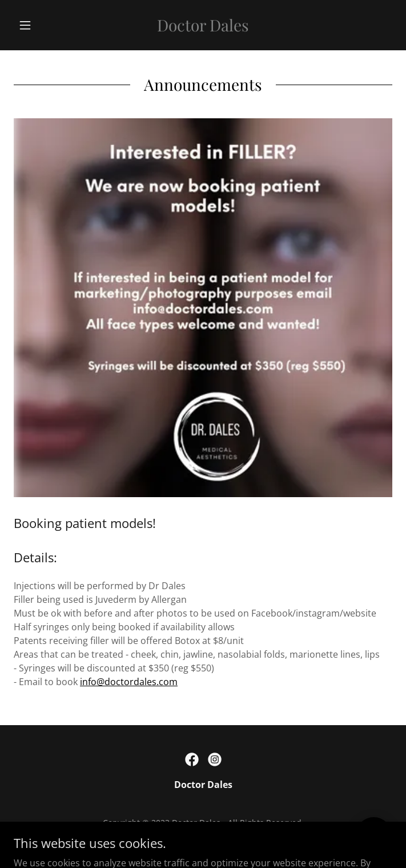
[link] (203, 25)
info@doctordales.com (129, 682)
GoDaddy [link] (226, 839)
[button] (42, 25)
